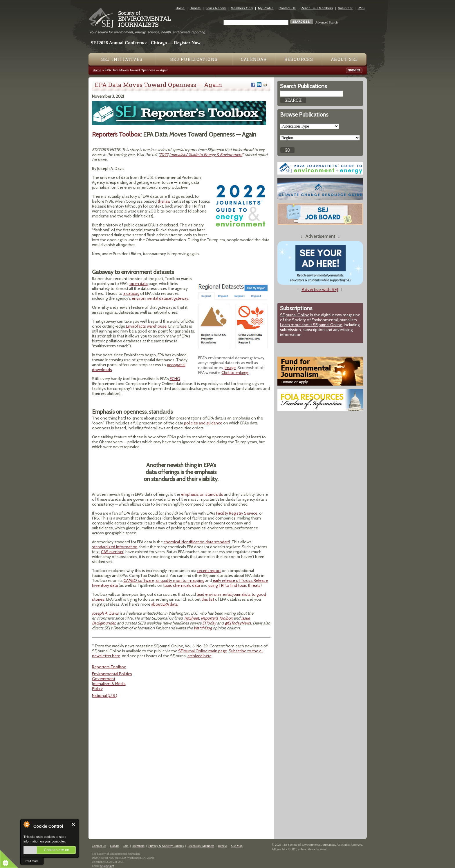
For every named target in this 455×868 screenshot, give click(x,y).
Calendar (254, 59)
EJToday (209, 623)
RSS (361, 8)
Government (104, 679)
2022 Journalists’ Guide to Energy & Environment (201, 155)
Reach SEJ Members (317, 8)
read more (32, 861)
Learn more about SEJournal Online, (312, 325)
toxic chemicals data (182, 585)
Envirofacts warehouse (146, 326)
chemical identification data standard (197, 542)
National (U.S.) (105, 696)
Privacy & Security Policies (166, 846)
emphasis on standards (202, 494)
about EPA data (164, 604)
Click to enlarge (235, 373)
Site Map (237, 846)
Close (74, 824)
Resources (299, 59)
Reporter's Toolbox (217, 618)
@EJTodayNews (238, 623)
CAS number (112, 552)
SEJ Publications (194, 59)
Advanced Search (326, 22)
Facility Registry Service (237, 513)
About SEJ (345, 59)
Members (138, 846)
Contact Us (287, 8)
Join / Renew (216, 8)
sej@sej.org (107, 866)
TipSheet (191, 618)
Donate (195, 8)
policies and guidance (203, 423)
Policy (97, 689)
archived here (199, 656)
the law (164, 201)
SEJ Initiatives (122, 59)
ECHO (175, 379)
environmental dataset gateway (160, 298)
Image (230, 368)
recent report (209, 571)
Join (126, 846)
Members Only (242, 8)
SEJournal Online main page (203, 651)
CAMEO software (139, 580)
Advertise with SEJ (320, 289)
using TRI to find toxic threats (234, 585)
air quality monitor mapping (180, 580)
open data (139, 284)
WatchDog (203, 628)
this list (208, 599)
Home (180, 8)
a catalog (131, 293)
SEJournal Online (295, 315)
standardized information (115, 547)
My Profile (266, 8)
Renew (223, 846)
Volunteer (345, 8)
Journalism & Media (109, 684)
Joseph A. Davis (105, 613)
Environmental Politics (112, 674)
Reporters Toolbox (109, 667)
